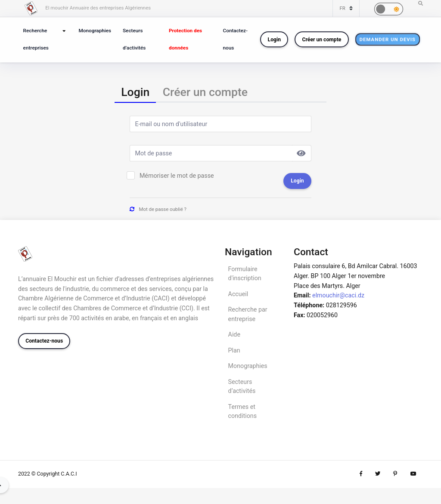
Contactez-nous (235, 39)
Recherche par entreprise (248, 314)
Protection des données (185, 39)
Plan (234, 350)
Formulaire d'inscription (245, 274)
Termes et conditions (242, 411)
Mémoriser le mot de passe (177, 176)
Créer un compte (322, 40)
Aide (234, 334)
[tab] (135, 92)
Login (274, 40)
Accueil (238, 294)
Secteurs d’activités (134, 39)
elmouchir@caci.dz (338, 295)
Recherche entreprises (36, 39)
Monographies (95, 31)
